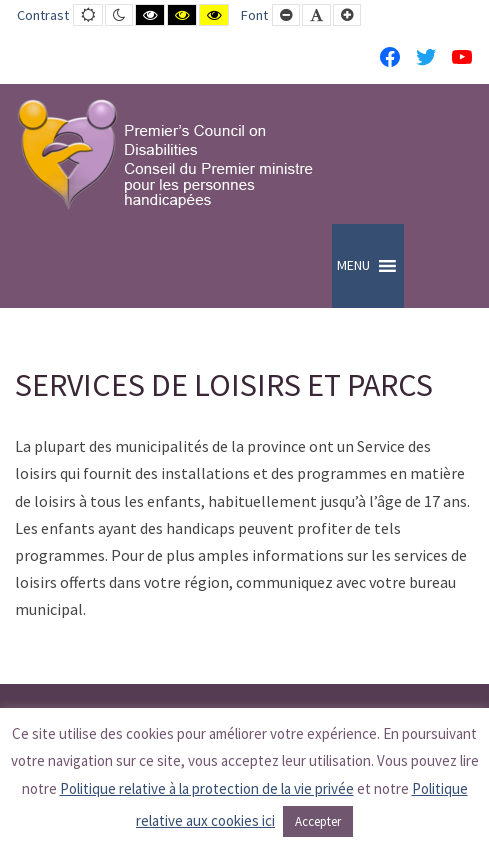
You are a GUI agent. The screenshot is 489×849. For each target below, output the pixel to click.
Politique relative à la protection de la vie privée (207, 788)
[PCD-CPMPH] (165, 154)
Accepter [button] (318, 821)
